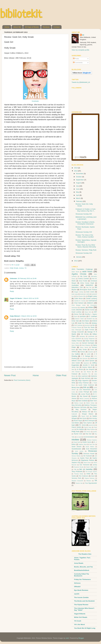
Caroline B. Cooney (80, 301)
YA (25, 268)
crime (90, 307)
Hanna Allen (75, 343)
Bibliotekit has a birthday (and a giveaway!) (86, 218)
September (80, 180)
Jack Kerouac (84, 358)
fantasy (94, 323)
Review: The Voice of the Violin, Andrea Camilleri (85, 236)
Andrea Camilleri (84, 279)
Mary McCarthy (77, 405)
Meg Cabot (93, 407)
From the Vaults (89, 327)
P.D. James (82, 425)
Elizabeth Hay (91, 319)
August (79, 183)
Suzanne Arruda (79, 467)
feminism (87, 325)
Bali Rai (89, 287)
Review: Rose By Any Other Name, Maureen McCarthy (86, 246)
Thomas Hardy (79, 474)
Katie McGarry (86, 378)
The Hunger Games (91, 472)
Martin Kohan (90, 403)
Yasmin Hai (79, 483)
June (78, 189)
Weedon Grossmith (77, 481)
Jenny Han (75, 367)
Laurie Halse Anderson (86, 385)
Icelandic (90, 352)
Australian (75, 285)
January (79, 257)
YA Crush (78, 621)
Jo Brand (80, 369)
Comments (78, 63)
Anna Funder (83, 281)
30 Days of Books (32, 27)
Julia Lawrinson (83, 376)
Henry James (84, 347)
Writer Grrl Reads (81, 617)
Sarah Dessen (77, 447)
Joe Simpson (90, 369)
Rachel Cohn (78, 434)
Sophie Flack (84, 458)
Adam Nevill (75, 272)
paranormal (92, 425)
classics (83, 308)
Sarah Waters (90, 447)
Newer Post (10, 375)
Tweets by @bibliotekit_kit (81, 82)
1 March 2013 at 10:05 (30, 298)
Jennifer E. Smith (88, 365)
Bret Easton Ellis (81, 296)
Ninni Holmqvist (90, 421)
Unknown (13, 278)
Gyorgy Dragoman (89, 339)
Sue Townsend (84, 465)
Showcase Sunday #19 (84, 232)
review (21, 268)
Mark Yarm (93, 401)
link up (86, 387)
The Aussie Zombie (81, 597)
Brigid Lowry (92, 296)
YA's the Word (79, 625)
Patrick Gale (88, 427)
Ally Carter (84, 276)
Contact (57, 27)
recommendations (89, 437)
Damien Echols (90, 310)
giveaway (82, 336)
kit (83, 35)
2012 (76, 261)
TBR (75, 469)
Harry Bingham (86, 345)
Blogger (81, 638)
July (78, 186)
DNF (95, 312)
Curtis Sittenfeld (77, 310)
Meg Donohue (81, 410)
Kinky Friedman (84, 383)
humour (83, 352)
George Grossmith (78, 332)
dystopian (83, 316)
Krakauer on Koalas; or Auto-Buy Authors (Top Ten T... (86, 210)
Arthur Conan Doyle (87, 283)
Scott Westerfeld (91, 449)
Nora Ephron (88, 423)
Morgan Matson (88, 414)
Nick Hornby (93, 418)
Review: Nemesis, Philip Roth (86, 250)
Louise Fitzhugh (84, 392)
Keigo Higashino (83, 381)
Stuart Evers (87, 463)
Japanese (86, 363)
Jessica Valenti (87, 367)
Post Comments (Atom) (22, 380)
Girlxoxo (77, 583)
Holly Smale (14, 268)
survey (95, 465)
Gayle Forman (89, 330)
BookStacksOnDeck (82, 570)
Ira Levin (87, 354)
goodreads (91, 336)
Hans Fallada (75, 345)
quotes (95, 432)
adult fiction (87, 271)
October (79, 177)
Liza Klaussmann (85, 390)
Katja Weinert (15, 316)
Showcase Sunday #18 (84, 253)
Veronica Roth (76, 478)
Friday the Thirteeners (82, 579)
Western (89, 481)
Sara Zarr (92, 444)
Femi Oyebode (78, 325)
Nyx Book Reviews (81, 590)
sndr (67, 638)
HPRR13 (74, 352)
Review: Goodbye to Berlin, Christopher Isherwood (85, 223)
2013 (76, 171)
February (79, 201)
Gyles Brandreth (76, 339)
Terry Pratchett (77, 471)
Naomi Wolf (85, 416)
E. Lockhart (93, 316)
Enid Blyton (86, 321)
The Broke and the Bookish (84, 601)
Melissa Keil (86, 412)
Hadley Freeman (77, 341)
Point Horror (87, 432)
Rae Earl (89, 434)
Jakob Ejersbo (90, 361)
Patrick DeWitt (76, 427)
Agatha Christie (79, 274)
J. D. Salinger (86, 356)
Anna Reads (79, 563)
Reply (12, 291)
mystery (74, 416)
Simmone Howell (89, 454)
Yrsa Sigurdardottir (91, 483)
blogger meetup (79, 292)
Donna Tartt (78, 314)
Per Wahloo (80, 429)
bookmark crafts (85, 294)
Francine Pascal (76, 327)
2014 (76, 168)
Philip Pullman (91, 429)
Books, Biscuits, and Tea (83, 567)
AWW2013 (89, 285)
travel (93, 476)
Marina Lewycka (84, 399)
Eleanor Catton (80, 319)
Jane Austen (76, 363)
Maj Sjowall (84, 396)
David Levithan (77, 312)
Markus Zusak (79, 403)
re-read (79, 437)
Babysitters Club (77, 287)
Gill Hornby (85, 334)
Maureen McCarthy (80, 407)
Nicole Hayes (78, 421)
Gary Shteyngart (77, 330)
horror (92, 350)
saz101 (77, 594)
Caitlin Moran (79, 299)
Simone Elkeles (76, 456)
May (78, 192)
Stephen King (76, 463)
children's (90, 303)
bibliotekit (21, 15)
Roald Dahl (77, 442)
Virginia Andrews (89, 478)
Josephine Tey (86, 374)
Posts (76, 59)
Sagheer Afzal (83, 444)
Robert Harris (87, 442)
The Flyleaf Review (81, 605)
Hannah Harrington (88, 343)
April (78, 195)
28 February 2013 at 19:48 (27, 278)
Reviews (46, 27)
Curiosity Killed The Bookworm (82, 575)
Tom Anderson (83, 476)
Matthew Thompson (91, 405)
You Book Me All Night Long (85, 628)
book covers (90, 292)
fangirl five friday (83, 323)
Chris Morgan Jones (79, 305)
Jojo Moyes (87, 372)
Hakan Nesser (90, 341)
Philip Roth (76, 432)
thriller (88, 474)
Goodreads (35, 101)
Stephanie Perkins (88, 460)
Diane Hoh (88, 312)
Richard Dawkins (92, 440)
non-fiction (75, 423)
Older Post (61, 375)
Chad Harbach (79, 303)
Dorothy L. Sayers (91, 314)
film (94, 325)
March (78, 198)
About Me (17, 27)
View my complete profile (80, 50)
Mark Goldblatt (83, 401)
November (80, 174)
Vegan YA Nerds (16, 298)
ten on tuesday (86, 469)
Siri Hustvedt (88, 456)
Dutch (76, 316)
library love (76, 387)
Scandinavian (76, 449)
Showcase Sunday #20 (84, 214)
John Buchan (76, 372)
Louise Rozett (85, 394)
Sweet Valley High (92, 467)
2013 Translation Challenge (82, 269)
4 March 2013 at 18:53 (29, 316)
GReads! (77, 587)
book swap (75, 294)
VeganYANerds (80, 614)
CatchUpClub (93, 301)
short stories (79, 451)
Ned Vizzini (83, 418)
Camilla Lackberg (91, 299)
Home (7, 27)
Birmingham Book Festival (88, 290)
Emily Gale (75, 321)
